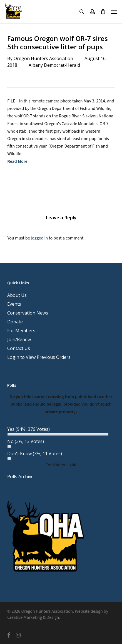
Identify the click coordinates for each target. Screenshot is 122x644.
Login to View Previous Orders (39, 357)
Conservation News (28, 313)
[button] (114, 12)
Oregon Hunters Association (43, 58)
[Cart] (103, 12)
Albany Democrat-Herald (54, 65)
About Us (17, 295)
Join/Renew (19, 339)
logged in (39, 238)
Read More (17, 161)
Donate (15, 322)
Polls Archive (20, 476)
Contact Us (19, 348)
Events (14, 304)
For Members (21, 331)
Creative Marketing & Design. (34, 617)
